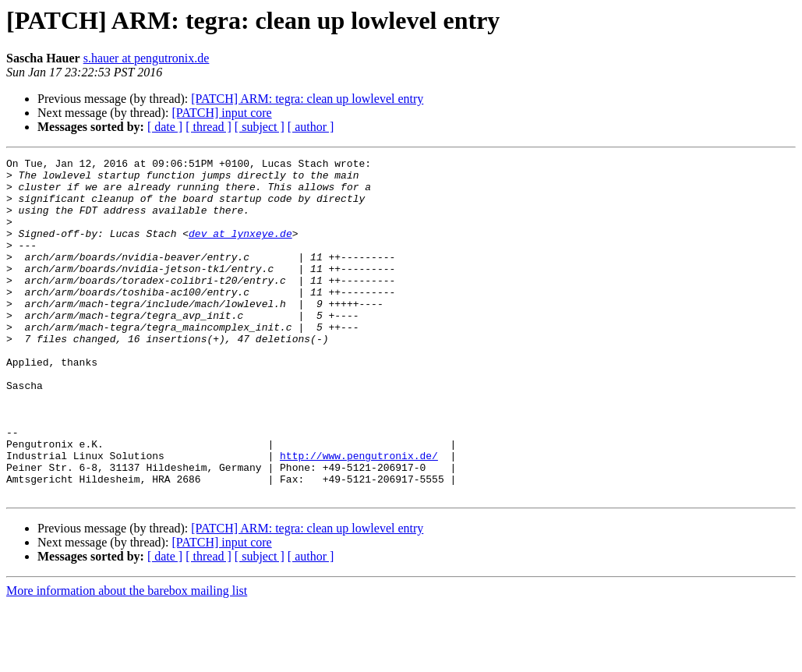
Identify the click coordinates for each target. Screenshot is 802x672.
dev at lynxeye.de (240, 249)
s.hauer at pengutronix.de (147, 58)
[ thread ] (208, 127)
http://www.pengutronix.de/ (359, 516)
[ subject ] (260, 127)
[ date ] (165, 127)
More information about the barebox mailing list (127, 658)
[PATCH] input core (221, 113)
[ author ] (311, 127)
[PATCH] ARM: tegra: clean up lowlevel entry (307, 99)
